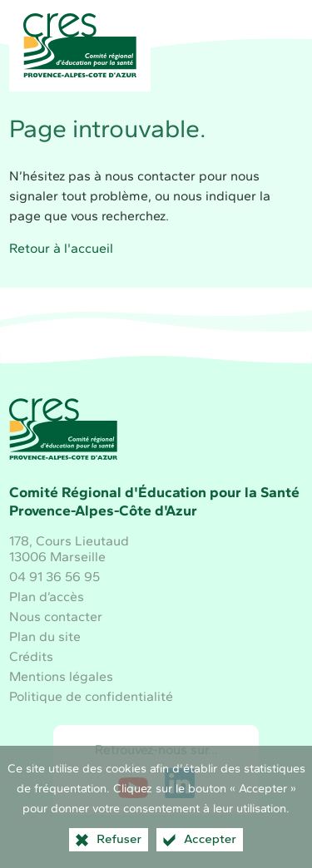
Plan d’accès (47, 597)
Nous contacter (56, 616)
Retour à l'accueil (61, 248)
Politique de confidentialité (91, 696)
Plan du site (45, 636)
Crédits (31, 656)
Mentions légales (61, 676)
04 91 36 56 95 (54, 577)
